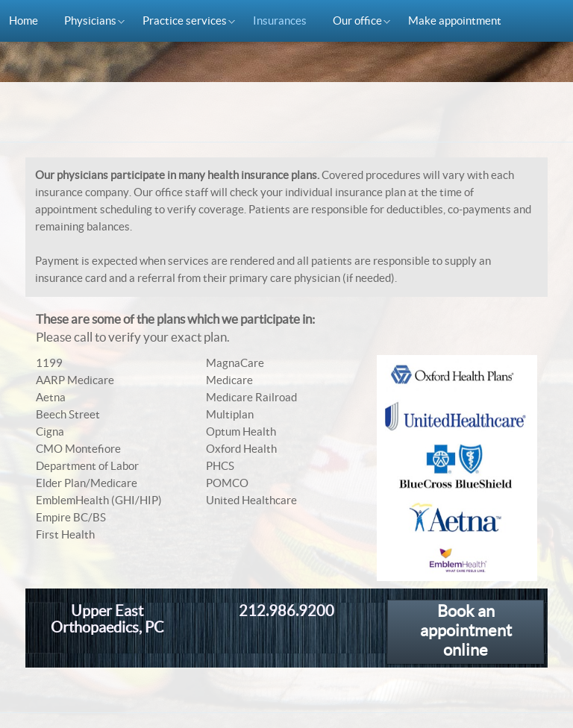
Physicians (86, 23)
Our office (353, 23)
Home (24, 21)
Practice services (180, 23)
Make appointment (455, 21)
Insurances (280, 21)
